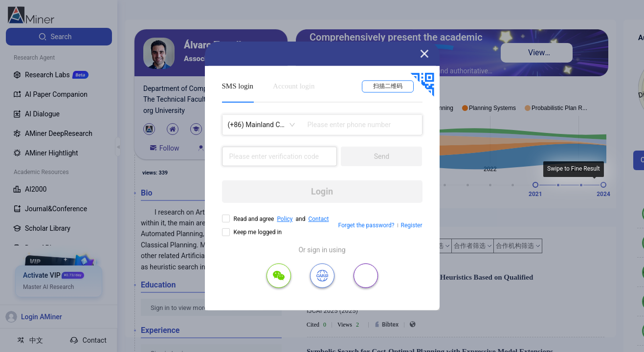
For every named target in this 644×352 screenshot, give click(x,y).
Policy (285, 219)
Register (412, 225)
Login (322, 191)
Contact (318, 219)
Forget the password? (366, 225)
